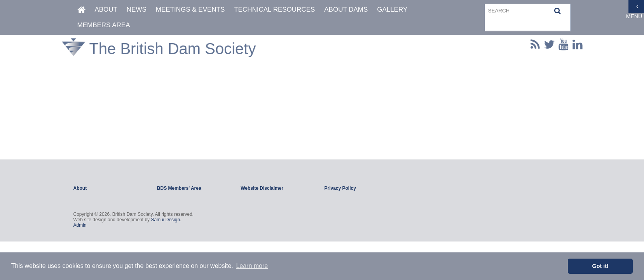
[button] (558, 10)
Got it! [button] (600, 266)
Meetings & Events (190, 9)
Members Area (104, 25)
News (137, 9)
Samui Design (165, 220)
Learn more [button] (252, 266)
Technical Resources (274, 9)
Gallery (392, 9)
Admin (80, 225)
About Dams (346, 9)
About (106, 9)
